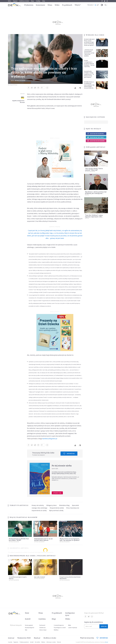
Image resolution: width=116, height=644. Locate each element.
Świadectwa (42, 628)
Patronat (59, 642)
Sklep (44, 1)
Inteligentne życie (70, 614)
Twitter (105, 1)
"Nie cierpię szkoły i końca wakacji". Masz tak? (94, 169)
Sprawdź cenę (57, 493)
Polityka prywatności (24, 642)
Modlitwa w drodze (24, 1)
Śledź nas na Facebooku (96, 134)
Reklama (43, 642)
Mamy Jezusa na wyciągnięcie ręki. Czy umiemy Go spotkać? (70, 540)
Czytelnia (42, 619)
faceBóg (38, 1)
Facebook (102, 1)
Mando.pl (37, 638)
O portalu (10, 642)
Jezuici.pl (11, 638)
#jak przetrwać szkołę (56, 510)
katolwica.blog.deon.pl (50, 439)
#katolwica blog (64, 505)
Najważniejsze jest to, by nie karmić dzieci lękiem (43, 540)
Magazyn (15, 1)
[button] (102, 5)
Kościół (87, 195)
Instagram (107, 1)
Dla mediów (37, 642)
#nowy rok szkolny (38, 505)
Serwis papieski (29, 625)
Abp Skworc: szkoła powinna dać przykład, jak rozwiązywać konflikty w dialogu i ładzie (96, 193)
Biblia (9, 1)
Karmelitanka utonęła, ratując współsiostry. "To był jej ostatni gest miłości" (89, 74)
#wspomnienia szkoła (57, 508)
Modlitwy (56, 630)
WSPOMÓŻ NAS (102, 638)
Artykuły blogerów (20, 81)
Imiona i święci (43, 630)
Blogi (32, 1)
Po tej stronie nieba (62, 466)
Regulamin (16, 642)
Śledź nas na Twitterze (95, 137)
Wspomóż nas (69, 454)
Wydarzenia (29, 5)
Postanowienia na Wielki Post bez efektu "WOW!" (19, 540)
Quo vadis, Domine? (40, 577)
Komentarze (40, 5)
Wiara (50, 5)
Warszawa (90, 5)
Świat (27, 613)
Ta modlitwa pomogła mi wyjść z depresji (18, 578)
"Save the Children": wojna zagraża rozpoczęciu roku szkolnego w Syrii (94, 217)
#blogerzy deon (52, 505)
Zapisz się (104, 626)
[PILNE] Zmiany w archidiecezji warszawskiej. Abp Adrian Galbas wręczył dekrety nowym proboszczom (89, 86)
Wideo (57, 5)
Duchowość (42, 625)
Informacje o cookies (51, 642)
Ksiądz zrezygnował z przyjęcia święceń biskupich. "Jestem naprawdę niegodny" (89, 64)
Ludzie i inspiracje (73, 628)
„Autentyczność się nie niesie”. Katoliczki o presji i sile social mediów (89, 53)
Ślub (26, 630)
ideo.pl (106, 642)
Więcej (77, 5)
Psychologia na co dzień (60, 628)
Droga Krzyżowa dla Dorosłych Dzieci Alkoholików (70, 578)
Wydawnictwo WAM (24, 638)
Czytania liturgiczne (59, 625)
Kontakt (32, 642)
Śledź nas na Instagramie (96, 141)
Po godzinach (67, 5)
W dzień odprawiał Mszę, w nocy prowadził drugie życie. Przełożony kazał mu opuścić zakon (89, 43)
